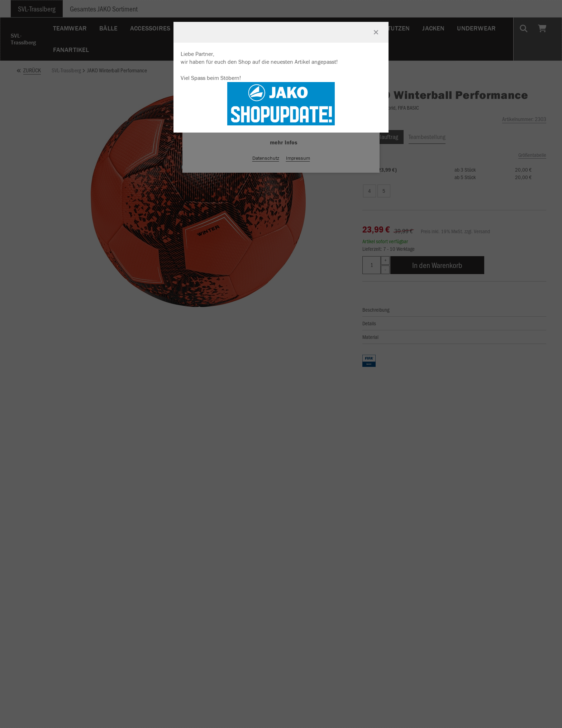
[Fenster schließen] (376, 32)
